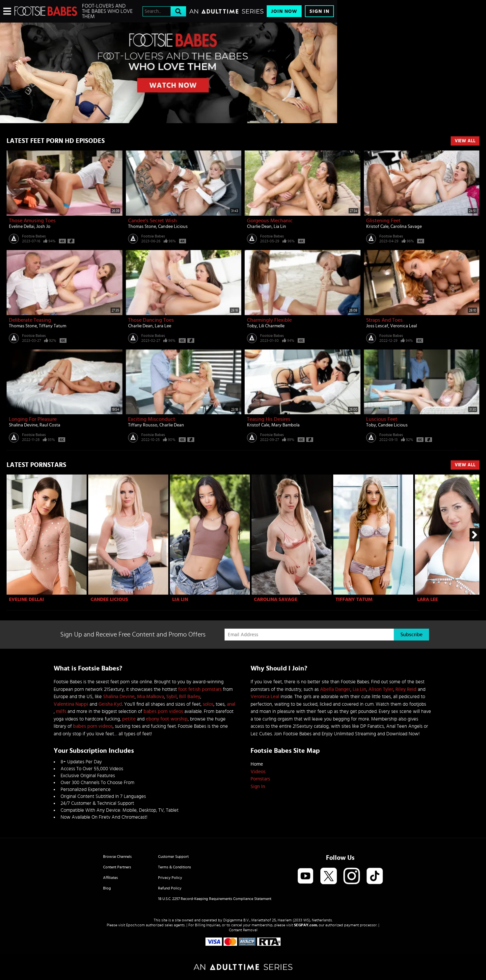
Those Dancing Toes (151, 320)
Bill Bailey (190, 697)
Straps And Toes (384, 320)
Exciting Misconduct (152, 419)
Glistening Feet (383, 221)
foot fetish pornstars (200, 689)
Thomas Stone (142, 227)
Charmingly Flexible (269, 320)
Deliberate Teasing (30, 320)
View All (465, 141)
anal (231, 704)
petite (129, 719)
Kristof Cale (377, 227)
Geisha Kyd (110, 704)
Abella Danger (335, 689)
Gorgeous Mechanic (270, 221)
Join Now (284, 11)
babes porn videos (163, 711)
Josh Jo (43, 227)
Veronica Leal (404, 326)
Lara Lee (163, 326)
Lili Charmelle (272, 326)
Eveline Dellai (22, 227)
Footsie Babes (34, 236)
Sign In (319, 11)
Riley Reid (406, 689)
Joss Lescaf (377, 326)
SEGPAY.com (306, 925)
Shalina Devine (23, 425)
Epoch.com (135, 925)
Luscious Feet (382, 419)
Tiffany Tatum (53, 326)
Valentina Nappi (71, 704)
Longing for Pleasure (33, 419)
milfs (61, 711)
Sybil (172, 697)
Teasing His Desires (269, 419)
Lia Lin (280, 227)
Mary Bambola (285, 425)
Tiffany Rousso (143, 425)
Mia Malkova (150, 697)
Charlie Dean (259, 227)
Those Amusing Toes (32, 221)
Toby (252, 326)
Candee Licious (173, 227)
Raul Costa (50, 425)
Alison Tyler (381, 689)
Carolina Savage (406, 227)
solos (208, 704)
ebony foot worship (167, 719)
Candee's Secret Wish (152, 221)
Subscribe (411, 635)
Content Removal (243, 930)
